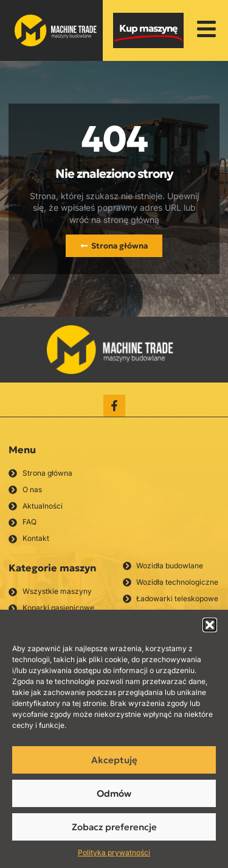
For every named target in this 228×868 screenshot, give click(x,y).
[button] (210, 625)
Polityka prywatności (114, 852)
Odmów (114, 793)
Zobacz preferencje (114, 827)
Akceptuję (114, 760)
